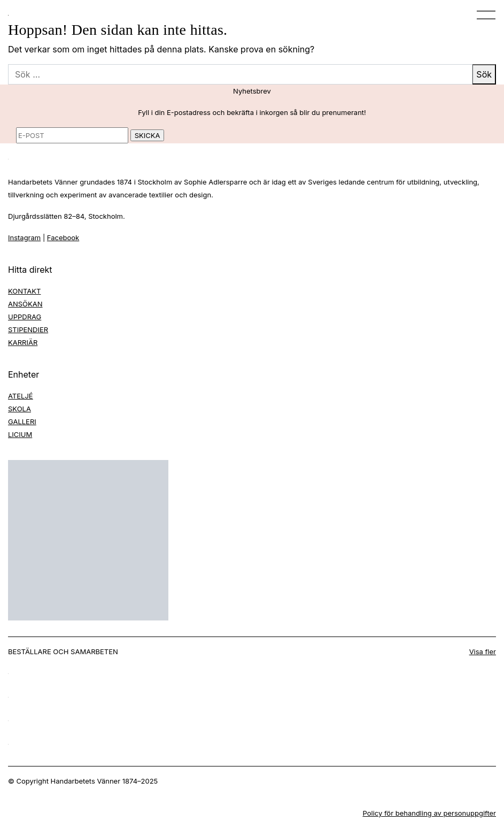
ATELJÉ (21, 396)
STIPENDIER (28, 329)
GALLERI (22, 421)
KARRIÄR (23, 342)
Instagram (24, 237)
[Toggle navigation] (483, 15)
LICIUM (20, 434)
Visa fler (483, 651)
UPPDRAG (25, 317)
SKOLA (20, 409)
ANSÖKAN (25, 304)
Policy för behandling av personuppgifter (429, 813)
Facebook (63, 237)
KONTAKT (24, 291)
